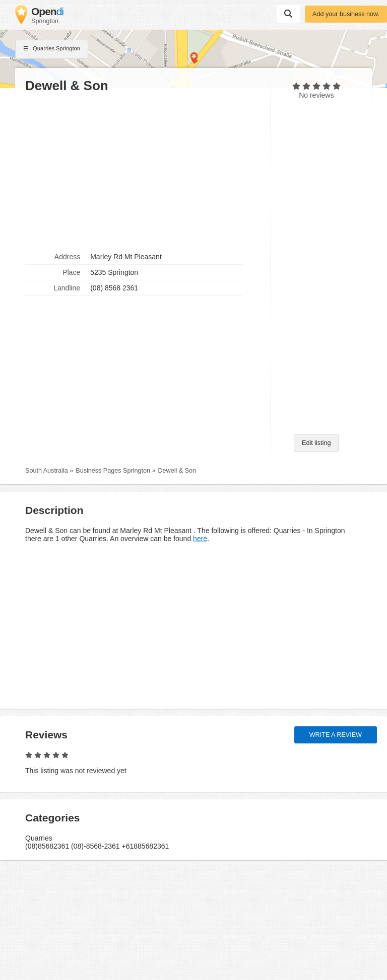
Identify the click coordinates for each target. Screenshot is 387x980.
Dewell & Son (177, 471)
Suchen (288, 14)
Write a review (336, 735)
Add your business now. (346, 14)
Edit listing (316, 443)
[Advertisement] (143, 172)
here (200, 539)
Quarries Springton (52, 49)
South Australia (47, 471)
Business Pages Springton (113, 471)
